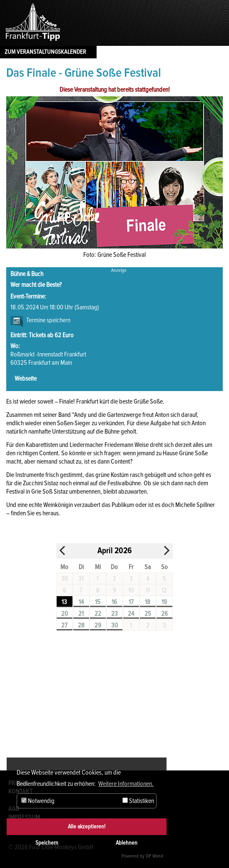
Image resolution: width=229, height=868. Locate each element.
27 (64, 625)
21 (81, 614)
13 (64, 602)
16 (114, 602)
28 (81, 625)
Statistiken (138, 801)
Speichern (47, 843)
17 (131, 602)
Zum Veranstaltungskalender (45, 52)
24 (131, 614)
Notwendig (38, 801)
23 (114, 614)
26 (164, 614)
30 (114, 625)
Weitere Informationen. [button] (126, 784)
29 (98, 625)
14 (81, 602)
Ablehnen (127, 843)
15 (98, 602)
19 (164, 602)
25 (148, 614)
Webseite (26, 379)
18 (148, 602)
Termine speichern (48, 320)
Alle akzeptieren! (87, 827)
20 (65, 614)
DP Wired (154, 856)
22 (98, 614)
